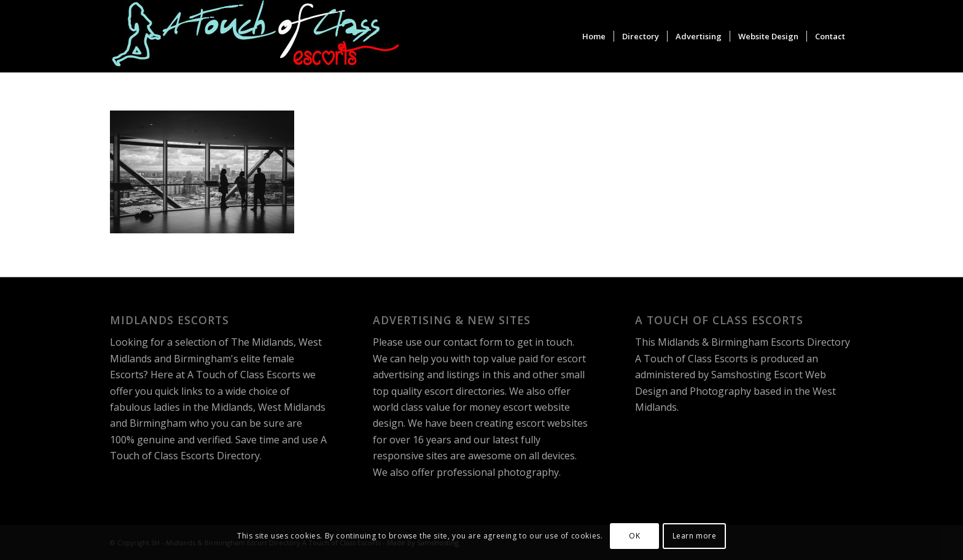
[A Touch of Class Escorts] (256, 36)
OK (634, 536)
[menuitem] (594, 36)
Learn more (695, 536)
